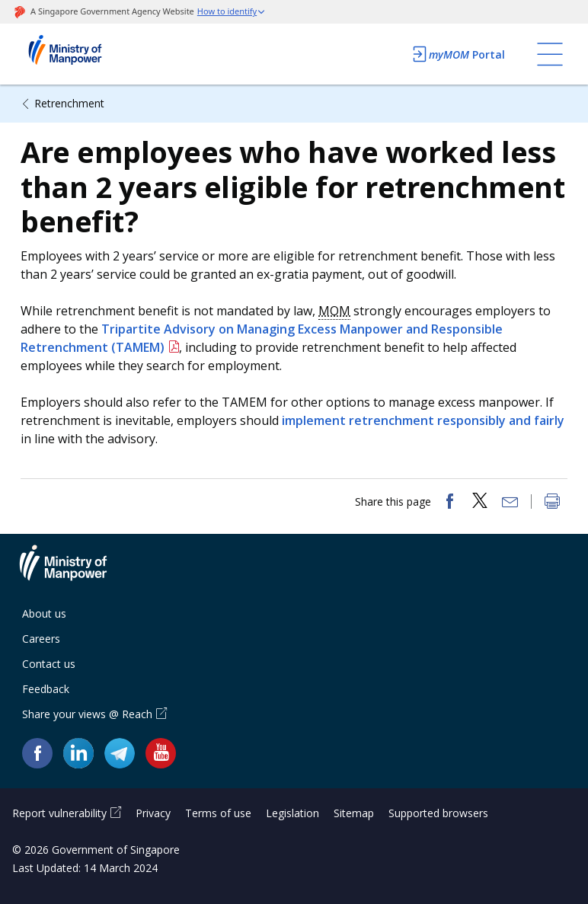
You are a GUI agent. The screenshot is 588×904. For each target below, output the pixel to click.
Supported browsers (438, 813)
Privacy (153, 813)
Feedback (46, 689)
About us (44, 613)
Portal (458, 54)
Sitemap (354, 813)
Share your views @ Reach (87, 714)
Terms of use (218, 813)
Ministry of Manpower (75, 572)
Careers (41, 639)
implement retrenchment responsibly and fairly (423, 420)
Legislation (292, 813)
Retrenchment (69, 103)
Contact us (49, 664)
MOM (334, 311)
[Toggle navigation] (550, 54)
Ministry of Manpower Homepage (85, 54)
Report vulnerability (59, 813)
